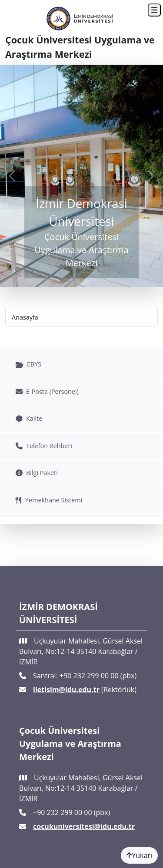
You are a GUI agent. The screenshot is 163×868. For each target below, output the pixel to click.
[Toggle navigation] (154, 10)
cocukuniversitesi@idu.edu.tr (84, 826)
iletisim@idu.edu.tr (66, 690)
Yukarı (139, 855)
